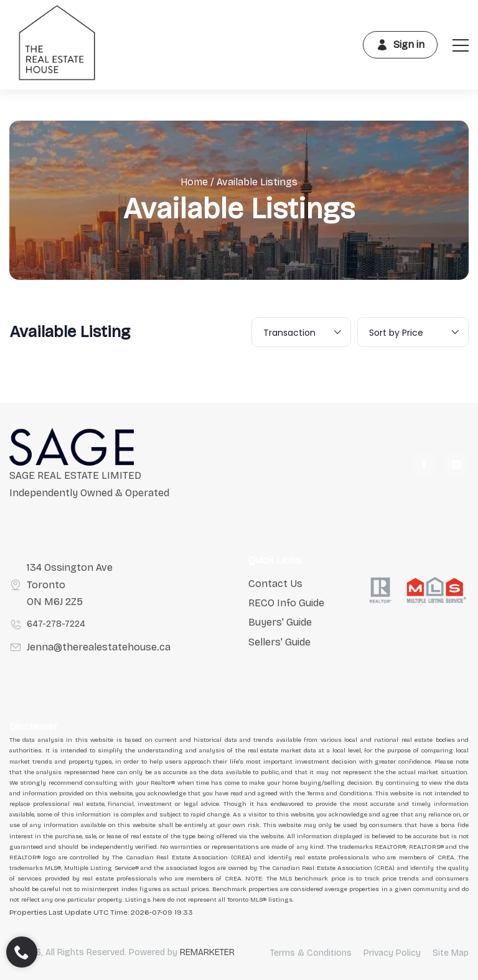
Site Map (451, 953)
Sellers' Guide (279, 642)
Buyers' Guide (280, 622)
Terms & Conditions (311, 953)
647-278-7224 (56, 624)
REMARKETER (207, 952)
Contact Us (275, 584)
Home (194, 182)
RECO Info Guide (286, 603)
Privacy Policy (392, 953)
